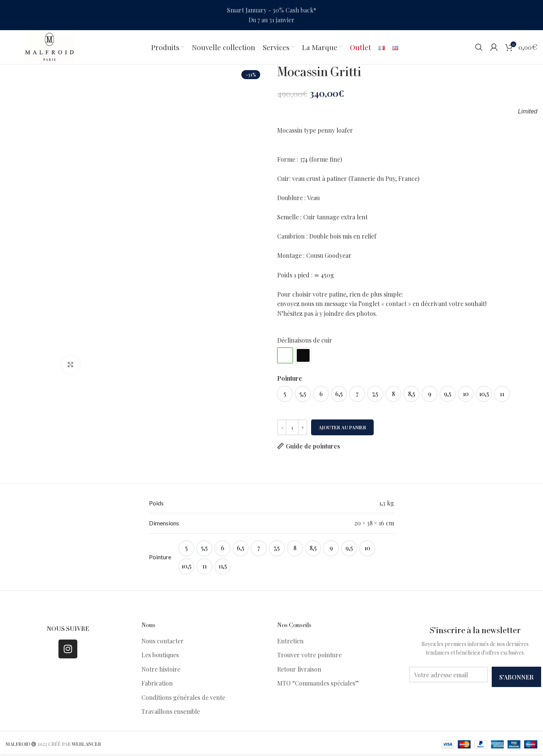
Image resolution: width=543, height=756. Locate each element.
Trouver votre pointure (309, 655)
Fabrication (157, 683)
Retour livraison (299, 669)
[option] (285, 394)
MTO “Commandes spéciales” (318, 683)
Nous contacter (163, 641)
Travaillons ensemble (171, 711)
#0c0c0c (303, 355)
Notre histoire (161, 669)
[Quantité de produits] (292, 427)
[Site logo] (49, 46)
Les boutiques (160, 655)
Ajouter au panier (342, 427)
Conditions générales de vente (183, 697)
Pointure (290, 378)
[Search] (479, 47)
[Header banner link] (271, 15)
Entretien (290, 641)
